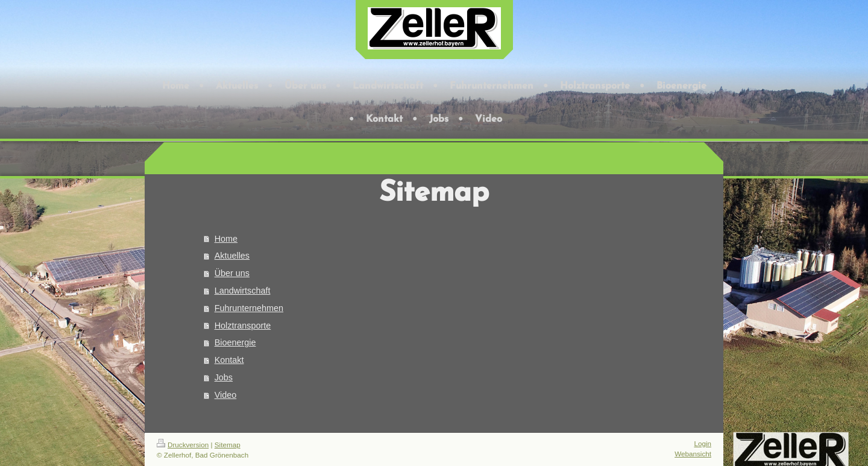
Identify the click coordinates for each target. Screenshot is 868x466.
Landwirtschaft (243, 291)
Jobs (224, 377)
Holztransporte (243, 326)
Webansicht (693, 454)
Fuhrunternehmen (249, 308)
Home (226, 239)
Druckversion (183, 445)
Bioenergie (235, 342)
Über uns (232, 273)
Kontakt (229, 360)
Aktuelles (232, 256)
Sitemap (228, 445)
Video (226, 395)
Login (703, 443)
